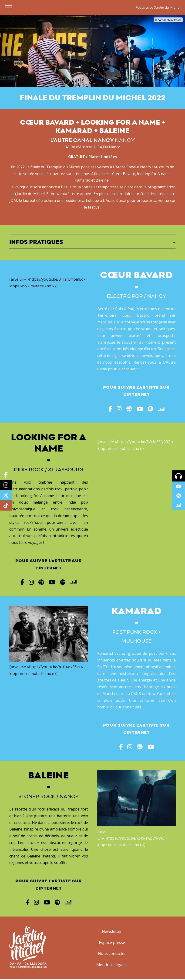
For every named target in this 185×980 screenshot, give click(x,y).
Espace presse (112, 943)
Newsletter (112, 932)
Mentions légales (112, 965)
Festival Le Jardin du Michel (158, 8)
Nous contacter (112, 954)
